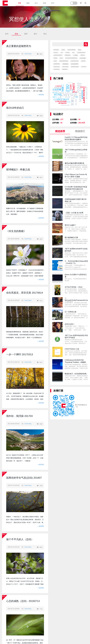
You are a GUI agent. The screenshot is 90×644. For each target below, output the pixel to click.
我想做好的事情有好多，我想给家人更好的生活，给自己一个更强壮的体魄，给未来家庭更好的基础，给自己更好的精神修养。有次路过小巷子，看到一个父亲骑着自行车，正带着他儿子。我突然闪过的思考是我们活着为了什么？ (25, 338)
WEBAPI (68, 55)
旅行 (35, 34)
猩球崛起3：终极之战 (18, 169)
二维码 (75, 55)
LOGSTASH (75, 61)
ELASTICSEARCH (71, 58)
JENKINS (57, 64)
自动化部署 (74, 64)
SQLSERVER (64, 61)
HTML (68, 53)
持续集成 (65, 64)
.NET (63, 50)
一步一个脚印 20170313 (20, 354)
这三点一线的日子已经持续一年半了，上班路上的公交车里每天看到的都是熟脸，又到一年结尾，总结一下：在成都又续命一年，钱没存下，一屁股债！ (25, 458)
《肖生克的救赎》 (16, 231)
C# (62, 53)
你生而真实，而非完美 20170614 (25, 293)
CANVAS (57, 69)
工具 (55, 61)
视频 (28, 3)
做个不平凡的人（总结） (20, 539)
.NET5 (83, 61)
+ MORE (41, 95)
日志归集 (83, 58)
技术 (7, 34)
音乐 (36, 3)
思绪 (16, 34)
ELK (61, 58)
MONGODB (75, 67)
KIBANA (65, 69)
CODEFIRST (81, 53)
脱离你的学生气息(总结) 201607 (24, 478)
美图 (44, 3)
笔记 (45, 34)
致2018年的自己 (15, 108)
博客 (20, 3)
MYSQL (56, 50)
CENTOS (57, 67)
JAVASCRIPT (58, 55)
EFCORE (65, 67)
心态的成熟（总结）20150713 (23, 601)
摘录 (26, 34)
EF (73, 53)
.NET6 (82, 55)
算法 (80, 50)
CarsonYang (28, 54)
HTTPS (84, 67)
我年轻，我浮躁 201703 (19, 416)
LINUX (56, 53)
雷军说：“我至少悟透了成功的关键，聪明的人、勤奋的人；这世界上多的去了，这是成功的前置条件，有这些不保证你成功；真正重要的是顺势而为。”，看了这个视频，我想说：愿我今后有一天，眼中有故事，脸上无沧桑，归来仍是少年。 (25, 91)
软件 (53, 3)
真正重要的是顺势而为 (19, 46)
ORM (55, 58)
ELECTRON (71, 50)
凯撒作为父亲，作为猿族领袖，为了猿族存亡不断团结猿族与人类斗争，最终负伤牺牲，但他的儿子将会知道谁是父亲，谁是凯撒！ (25, 211)
